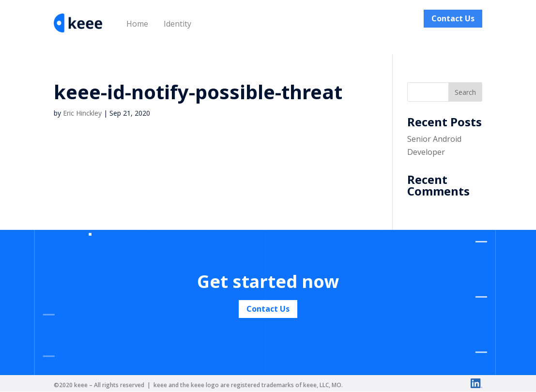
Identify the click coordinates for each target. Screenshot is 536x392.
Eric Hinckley (82, 113)
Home (137, 24)
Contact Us (453, 18)
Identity (177, 24)
